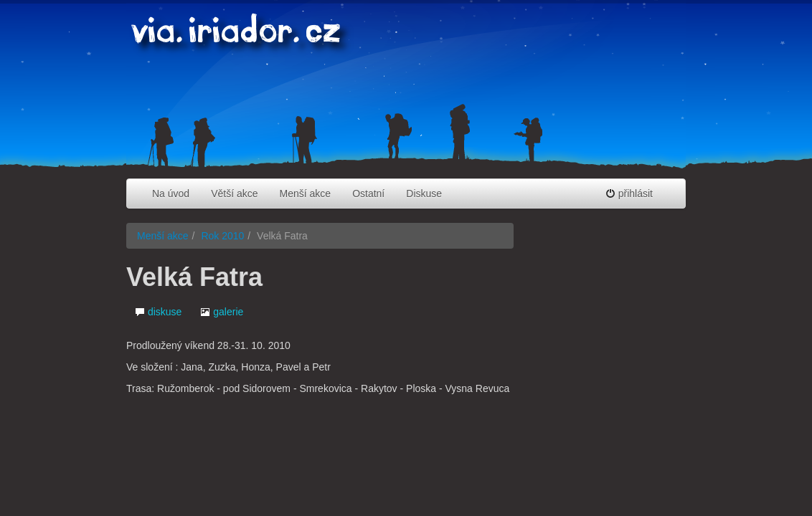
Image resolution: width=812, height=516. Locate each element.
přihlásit (629, 193)
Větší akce (234, 193)
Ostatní (368, 193)
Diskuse (424, 193)
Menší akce (306, 193)
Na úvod (171, 193)
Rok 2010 (222, 236)
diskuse (158, 312)
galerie (222, 312)
